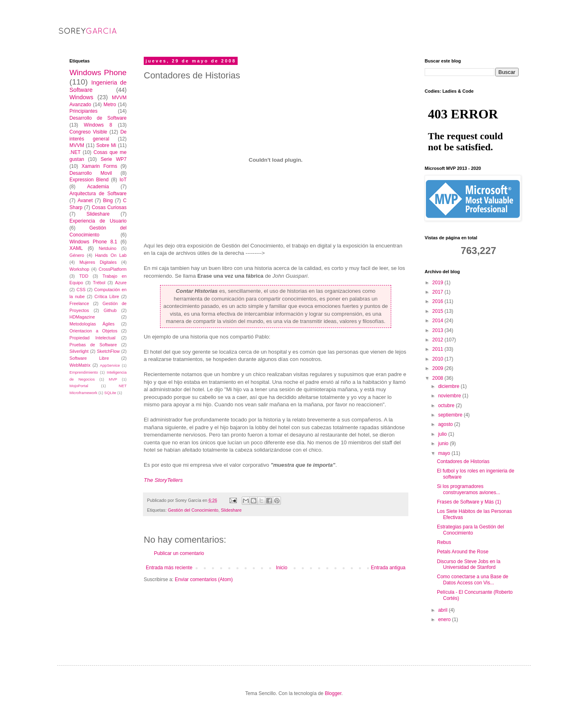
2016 (439, 301)
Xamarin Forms (99, 166)
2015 (439, 311)
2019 (439, 283)
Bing (108, 201)
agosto (446, 424)
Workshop (79, 269)
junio (444, 443)
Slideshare (231, 510)
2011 (439, 349)
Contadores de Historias (463, 461)
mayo (445, 453)
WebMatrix (80, 365)
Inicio (282, 568)
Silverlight (79, 351)
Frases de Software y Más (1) (469, 502)
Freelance (79, 303)
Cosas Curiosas (109, 207)
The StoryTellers (163, 480)
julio (443, 434)
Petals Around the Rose (463, 552)
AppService (110, 365)
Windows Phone (98, 72)
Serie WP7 (114, 159)
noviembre (450, 396)
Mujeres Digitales (98, 262)
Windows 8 (98, 125)
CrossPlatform (113, 269)
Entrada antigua (388, 568)
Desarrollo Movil (91, 173)
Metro (110, 105)
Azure (121, 283)
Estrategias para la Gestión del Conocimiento (470, 530)
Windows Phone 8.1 (93, 242)
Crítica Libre (107, 296)
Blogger (333, 693)
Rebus (444, 542)
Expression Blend (89, 180)
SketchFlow (108, 351)
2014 (439, 321)
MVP (113, 379)
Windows (81, 97)
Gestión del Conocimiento (193, 510)
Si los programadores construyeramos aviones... (469, 489)
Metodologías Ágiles (92, 324)
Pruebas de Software (93, 345)
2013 (439, 330)
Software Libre (89, 358)
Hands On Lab (111, 255)
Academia (98, 187)
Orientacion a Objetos (93, 331)
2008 (439, 378)
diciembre (449, 386)
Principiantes (84, 111)
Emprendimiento (84, 372)
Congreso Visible (88, 132)
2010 (439, 359)
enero (445, 619)
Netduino (108, 248)
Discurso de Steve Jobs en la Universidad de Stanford (469, 564)
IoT (123, 180)
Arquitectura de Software (98, 194)
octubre (447, 406)
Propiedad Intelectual (92, 338)
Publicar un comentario (179, 553)
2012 (439, 340)
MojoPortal (79, 386)
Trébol (99, 283)
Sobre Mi (106, 145)
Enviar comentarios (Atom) (204, 579)
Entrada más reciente (169, 568)
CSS (81, 290)
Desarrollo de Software (98, 118)
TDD (84, 276)
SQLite (110, 393)
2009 (439, 368)
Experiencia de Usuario (98, 221)
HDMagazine (82, 317)
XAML (76, 248)
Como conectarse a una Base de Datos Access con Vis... (473, 579)
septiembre (451, 415)
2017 (439, 292)
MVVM (77, 145)
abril (443, 610)
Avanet (85, 201)
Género (77, 255)
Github (110, 310)
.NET (75, 152)
